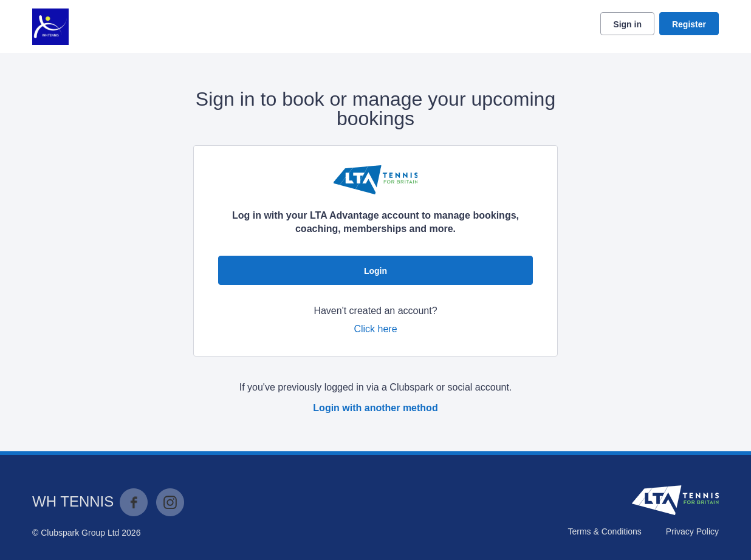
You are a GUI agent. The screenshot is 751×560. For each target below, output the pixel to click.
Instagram (170, 502)
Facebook (134, 502)
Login (375, 271)
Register (689, 24)
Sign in (627, 24)
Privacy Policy (692, 531)
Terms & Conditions (604, 531)
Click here (375, 329)
